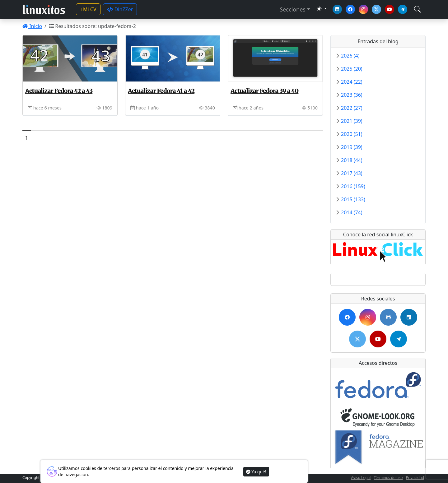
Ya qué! (256, 472)
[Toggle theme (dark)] (322, 9)
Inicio (32, 26)
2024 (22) (352, 82)
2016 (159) (353, 186)
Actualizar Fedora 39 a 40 (264, 91)
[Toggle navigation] (417, 9)
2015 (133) (353, 199)
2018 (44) (352, 160)
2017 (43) (352, 173)
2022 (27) (352, 108)
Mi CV (88, 9)
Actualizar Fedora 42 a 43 (59, 91)
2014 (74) (352, 212)
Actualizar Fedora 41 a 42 (161, 91)
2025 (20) (352, 69)
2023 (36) (352, 95)
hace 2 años (248, 108)
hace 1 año (145, 108)
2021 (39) (352, 121)
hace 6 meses (45, 108)
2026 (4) (350, 56)
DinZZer (120, 9)
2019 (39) (352, 147)
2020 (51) (352, 134)
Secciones (293, 9)
